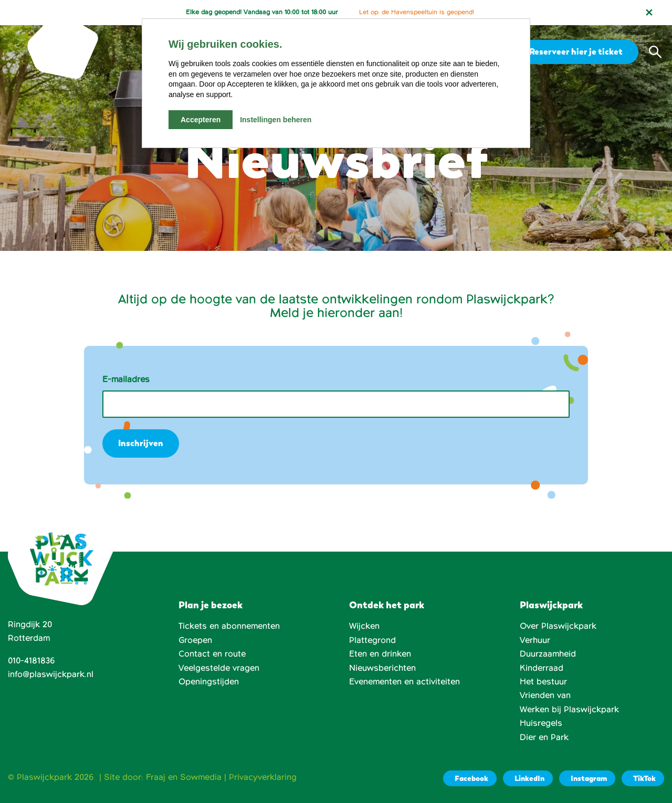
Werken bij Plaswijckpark (569, 710)
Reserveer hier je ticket (574, 51)
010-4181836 (31, 661)
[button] (655, 52)
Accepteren (201, 120)
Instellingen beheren (276, 120)
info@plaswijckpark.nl (51, 674)
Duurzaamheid (548, 654)
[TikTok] (643, 778)
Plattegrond (372, 640)
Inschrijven (141, 443)
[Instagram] (587, 778)
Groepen (195, 640)
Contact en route (212, 654)
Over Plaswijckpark (558, 626)
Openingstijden (209, 682)
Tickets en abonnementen (229, 626)
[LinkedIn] (528, 778)
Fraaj (156, 777)
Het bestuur (543, 682)
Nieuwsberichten (382, 668)
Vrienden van (545, 695)
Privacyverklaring (263, 777)
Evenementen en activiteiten (405, 682)
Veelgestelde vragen (219, 668)
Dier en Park (544, 737)
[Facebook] (470, 778)
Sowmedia (201, 777)
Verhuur (535, 640)
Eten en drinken (380, 654)
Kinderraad (542, 668)
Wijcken (364, 626)
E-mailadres (126, 379)
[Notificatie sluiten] (649, 13)
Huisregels (541, 723)
